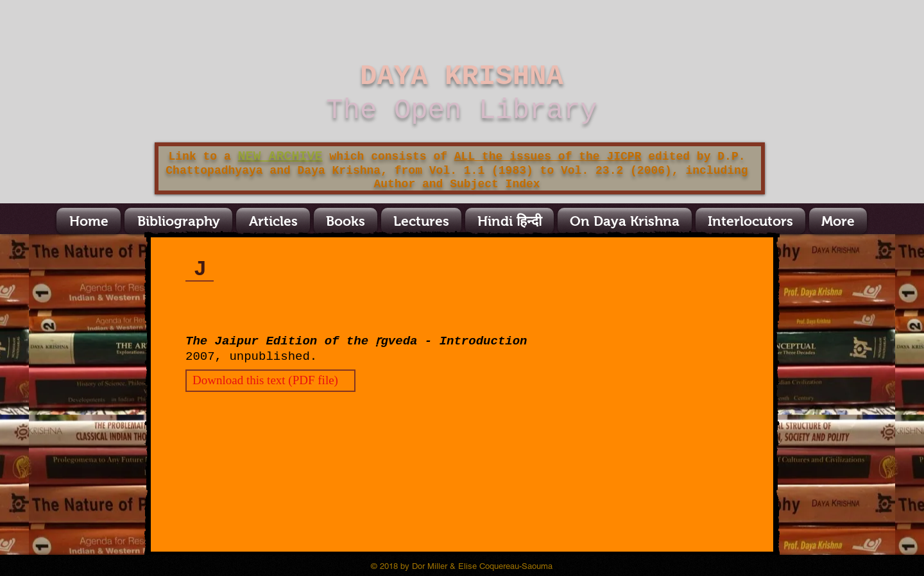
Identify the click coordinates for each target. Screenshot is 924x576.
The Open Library (461, 110)
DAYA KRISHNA (462, 76)
